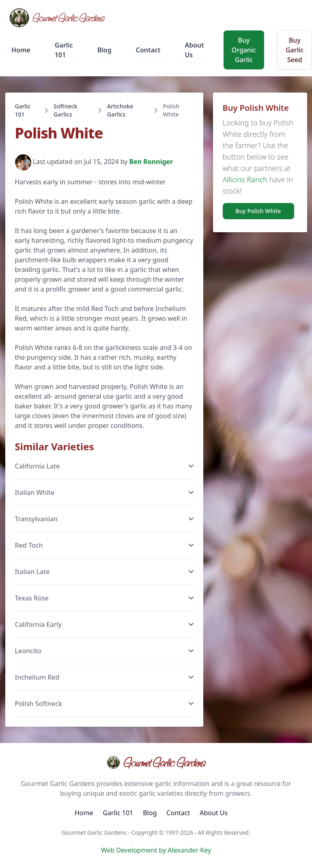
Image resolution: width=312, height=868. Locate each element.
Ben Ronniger (151, 162)
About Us (194, 50)
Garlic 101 (64, 50)
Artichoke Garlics (120, 110)
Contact (148, 50)
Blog (104, 50)
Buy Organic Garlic (244, 50)
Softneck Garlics (65, 110)
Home (21, 50)
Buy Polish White (258, 211)
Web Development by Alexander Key (156, 850)
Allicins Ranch (245, 179)
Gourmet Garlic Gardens (156, 762)
